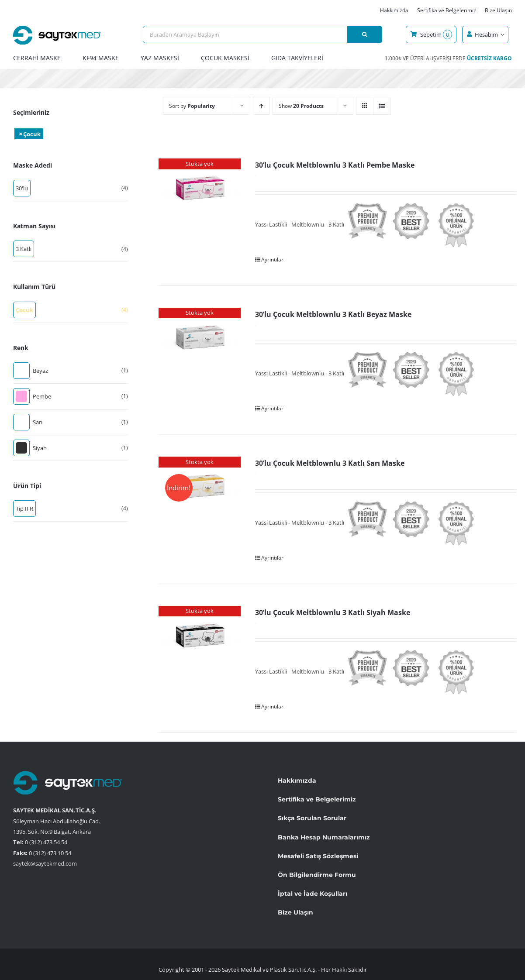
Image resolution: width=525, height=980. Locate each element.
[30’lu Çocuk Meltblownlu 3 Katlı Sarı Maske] (200, 487)
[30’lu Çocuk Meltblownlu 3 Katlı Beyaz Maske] (200, 339)
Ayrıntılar (272, 260)
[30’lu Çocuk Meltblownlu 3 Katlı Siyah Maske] (200, 637)
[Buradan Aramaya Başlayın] (245, 34)
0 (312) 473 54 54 (46, 842)
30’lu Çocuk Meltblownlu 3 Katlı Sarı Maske (330, 463)
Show (301, 106)
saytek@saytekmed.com (45, 863)
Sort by (192, 106)
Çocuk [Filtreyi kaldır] (32, 134)
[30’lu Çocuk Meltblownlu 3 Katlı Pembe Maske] (200, 189)
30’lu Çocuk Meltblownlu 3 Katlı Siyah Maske (333, 612)
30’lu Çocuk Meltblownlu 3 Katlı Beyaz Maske (333, 314)
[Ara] (365, 34)
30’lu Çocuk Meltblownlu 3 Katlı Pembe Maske (335, 165)
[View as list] (382, 106)
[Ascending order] (261, 106)
